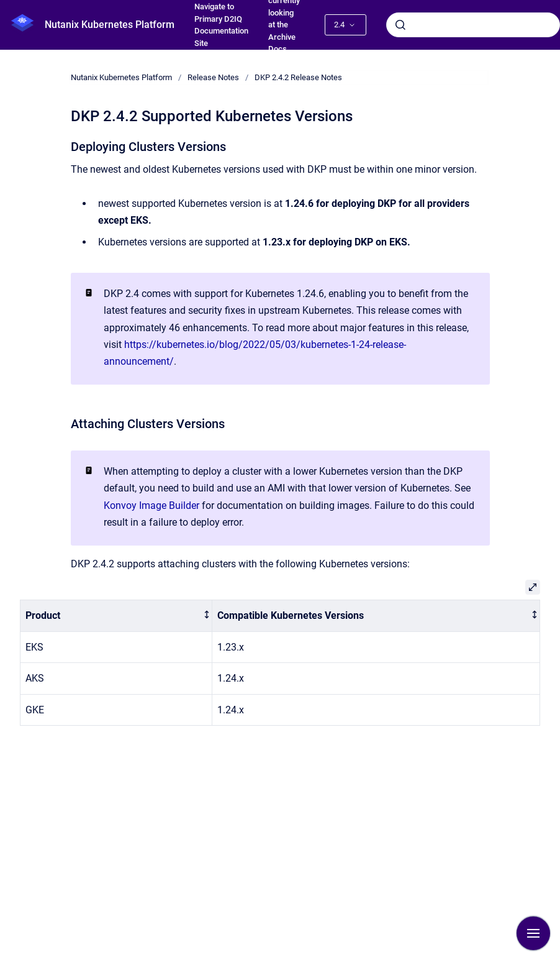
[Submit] (400, 25)
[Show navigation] (533, 933)
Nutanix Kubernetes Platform (110, 25)
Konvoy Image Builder (151, 505)
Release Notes (213, 77)
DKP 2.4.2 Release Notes (298, 77)
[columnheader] (116, 616)
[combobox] (473, 25)
